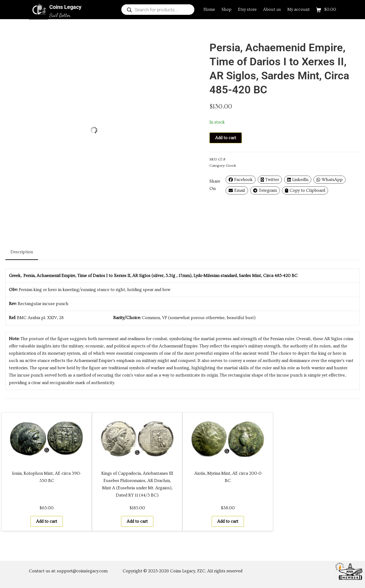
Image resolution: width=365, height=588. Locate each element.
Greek (231, 166)
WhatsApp (330, 180)
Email (237, 190)
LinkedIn (298, 180)
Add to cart (226, 138)
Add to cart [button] (47, 521)
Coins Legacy (65, 7)
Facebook (241, 180)
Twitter (270, 180)
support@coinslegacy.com (82, 571)
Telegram (265, 190)
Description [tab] (22, 252)
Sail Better (60, 15)
